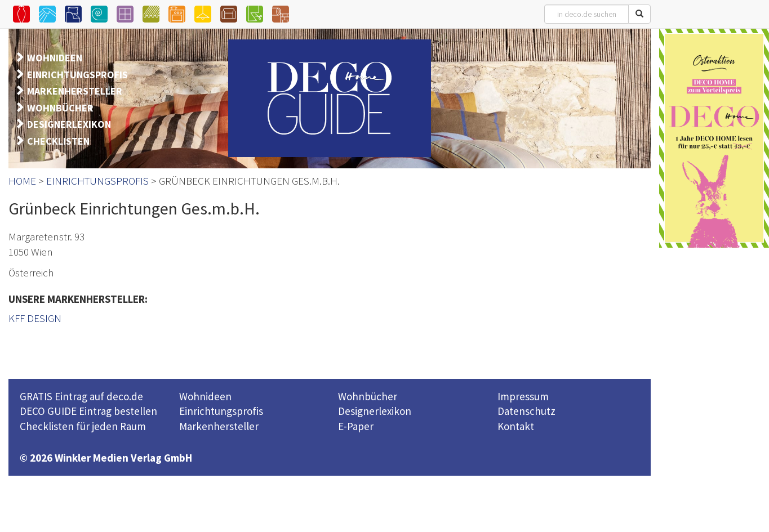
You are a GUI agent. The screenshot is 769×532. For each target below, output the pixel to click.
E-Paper (356, 426)
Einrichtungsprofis (221, 411)
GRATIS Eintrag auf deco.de (81, 396)
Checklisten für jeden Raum (83, 426)
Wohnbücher (368, 396)
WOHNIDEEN (55, 58)
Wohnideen (205, 396)
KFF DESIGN (35, 318)
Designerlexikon (375, 411)
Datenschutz (526, 411)
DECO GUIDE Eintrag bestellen (88, 411)
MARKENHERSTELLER (75, 91)
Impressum (523, 396)
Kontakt (516, 426)
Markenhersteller (219, 426)
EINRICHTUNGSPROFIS (77, 75)
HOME (22, 181)
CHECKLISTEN (58, 141)
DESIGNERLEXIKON (69, 124)
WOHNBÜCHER (60, 108)
